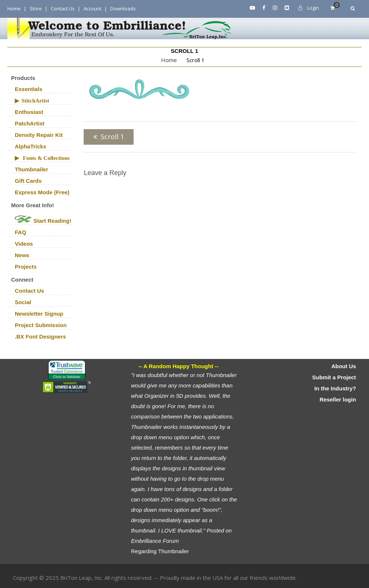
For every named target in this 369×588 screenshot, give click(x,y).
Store (36, 9)
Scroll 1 (112, 137)
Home (14, 9)
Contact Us (63, 9)
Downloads (123, 9)
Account (93, 9)
